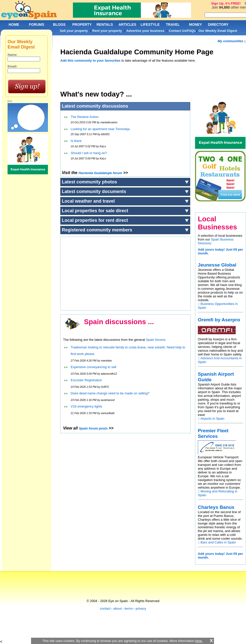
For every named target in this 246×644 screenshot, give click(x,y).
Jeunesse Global (217, 265)
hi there (76, 141)
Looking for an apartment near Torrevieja (100, 129)
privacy (141, 609)
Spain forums (156, 340)
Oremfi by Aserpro (219, 320)
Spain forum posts (93, 428)
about (118, 609)
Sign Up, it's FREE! (226, 3)
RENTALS (105, 25)
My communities (230, 41)
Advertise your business (145, 31)
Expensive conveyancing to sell (93, 367)
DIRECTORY (218, 25)
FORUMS (37, 25)
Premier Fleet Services (213, 433)
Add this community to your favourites (90, 61)
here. (199, 641)
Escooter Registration (86, 380)
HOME (14, 25)
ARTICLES (127, 25)
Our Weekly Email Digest (218, 31)
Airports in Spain (212, 419)
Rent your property (107, 31)
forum (100, 173)
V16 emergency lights (86, 406)
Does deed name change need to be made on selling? (110, 393)
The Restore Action (85, 117)
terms (129, 609)
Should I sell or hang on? (89, 153)
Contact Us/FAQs (182, 31)
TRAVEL (173, 25)
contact (105, 609)
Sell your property (74, 31)
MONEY (195, 25)
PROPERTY (82, 25)
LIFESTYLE (150, 25)
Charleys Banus (216, 507)
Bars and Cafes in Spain (218, 542)
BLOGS (59, 25)
